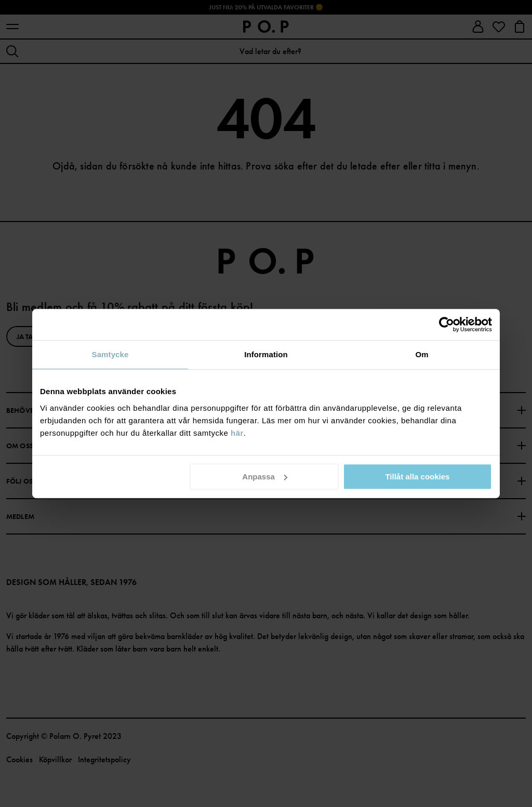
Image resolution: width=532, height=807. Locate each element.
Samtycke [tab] (110, 354)
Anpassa (265, 477)
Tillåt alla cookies (417, 477)
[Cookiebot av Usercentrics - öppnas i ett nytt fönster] (447, 324)
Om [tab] (422, 354)
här (237, 433)
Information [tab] (266, 354)
